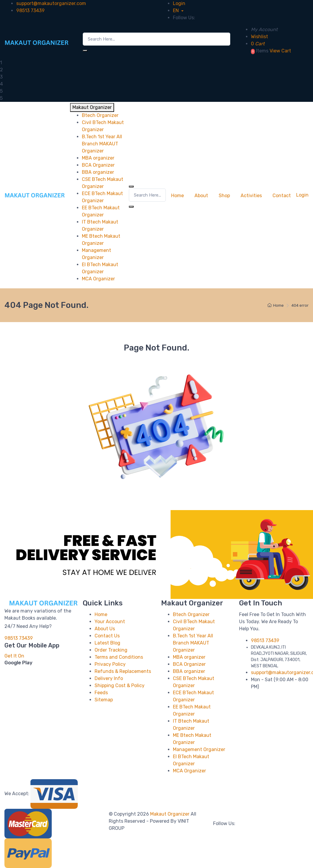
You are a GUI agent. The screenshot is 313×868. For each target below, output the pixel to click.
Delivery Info (109, 678)
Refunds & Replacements (123, 671)
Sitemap (104, 700)
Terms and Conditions (119, 657)
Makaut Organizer (170, 814)
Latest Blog (107, 643)
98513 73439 (30, 11)
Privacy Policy (110, 664)
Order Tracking (111, 650)
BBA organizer (189, 671)
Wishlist (260, 37)
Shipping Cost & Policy (120, 685)
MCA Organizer (189, 771)
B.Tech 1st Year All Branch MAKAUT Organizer (193, 643)
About (201, 196)
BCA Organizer (189, 664)
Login (179, 3)
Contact (282, 196)
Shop (224, 196)
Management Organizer (199, 749)
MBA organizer (189, 657)
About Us (105, 629)
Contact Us (107, 636)
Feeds (101, 693)
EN (176, 11)
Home (177, 196)
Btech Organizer (191, 614)
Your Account (110, 622)
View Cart (280, 51)
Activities (251, 196)
